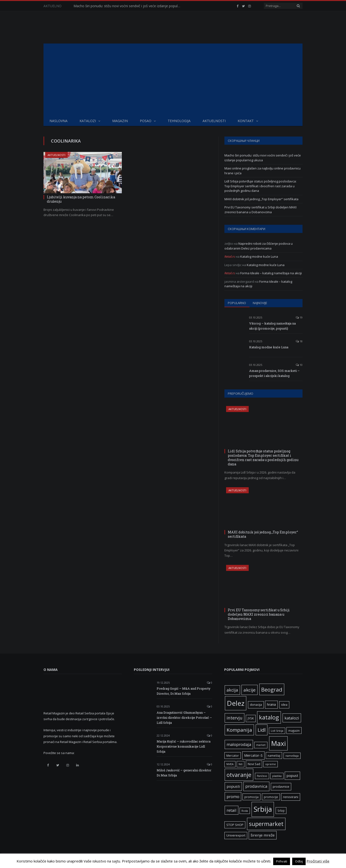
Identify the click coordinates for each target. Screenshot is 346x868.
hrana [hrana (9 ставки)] (271, 704)
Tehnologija (179, 121)
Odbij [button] (299, 861)
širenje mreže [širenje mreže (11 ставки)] (263, 835)
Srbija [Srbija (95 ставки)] (263, 809)
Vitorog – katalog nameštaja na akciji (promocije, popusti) (272, 326)
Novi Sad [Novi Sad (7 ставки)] (254, 764)
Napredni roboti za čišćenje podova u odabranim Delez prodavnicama (259, 246)
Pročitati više (318, 861)
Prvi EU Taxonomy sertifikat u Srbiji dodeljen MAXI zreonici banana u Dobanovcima (260, 210)
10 (299, 365)
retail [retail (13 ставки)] (232, 810)
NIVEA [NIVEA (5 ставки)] (230, 764)
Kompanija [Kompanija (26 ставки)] (239, 730)
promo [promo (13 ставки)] (233, 796)
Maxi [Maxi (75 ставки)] (278, 743)
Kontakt (246, 121)
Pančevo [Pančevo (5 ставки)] (262, 776)
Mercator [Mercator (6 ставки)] (233, 756)
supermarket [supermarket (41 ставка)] (266, 824)
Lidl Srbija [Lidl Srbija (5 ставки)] (277, 731)
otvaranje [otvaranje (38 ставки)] (239, 775)
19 (299, 317)
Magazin (120, 121)
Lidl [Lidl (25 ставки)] (262, 730)
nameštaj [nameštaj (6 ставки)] (274, 756)
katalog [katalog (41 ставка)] (269, 717)
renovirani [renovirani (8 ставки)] (291, 797)
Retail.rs (230, 256)
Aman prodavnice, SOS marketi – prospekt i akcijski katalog (274, 373)
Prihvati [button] (282, 861)
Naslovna (59, 121)
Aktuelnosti (214, 121)
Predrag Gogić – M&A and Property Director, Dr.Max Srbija (184, 691)
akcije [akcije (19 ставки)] (250, 690)
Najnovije (260, 303)
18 (299, 341)
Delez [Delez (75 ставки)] (236, 703)
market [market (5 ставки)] (261, 745)
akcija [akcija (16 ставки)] (232, 690)
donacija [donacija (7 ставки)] (256, 705)
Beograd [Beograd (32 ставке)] (272, 689)
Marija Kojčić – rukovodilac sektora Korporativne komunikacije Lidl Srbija (184, 746)
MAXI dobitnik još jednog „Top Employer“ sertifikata (261, 199)
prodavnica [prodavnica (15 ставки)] (256, 786)
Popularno (237, 303)
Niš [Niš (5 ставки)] (241, 764)
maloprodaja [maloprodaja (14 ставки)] (239, 744)
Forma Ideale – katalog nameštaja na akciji (271, 273)
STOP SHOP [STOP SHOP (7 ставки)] (235, 825)
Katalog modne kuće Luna (259, 256)
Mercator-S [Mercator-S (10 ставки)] (253, 755)
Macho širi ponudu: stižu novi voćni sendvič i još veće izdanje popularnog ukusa (129, 6)
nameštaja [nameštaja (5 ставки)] (292, 756)
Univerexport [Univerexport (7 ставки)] (236, 835)
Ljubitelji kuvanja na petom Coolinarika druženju (81, 199)
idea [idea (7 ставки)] (284, 705)
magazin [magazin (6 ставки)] (294, 731)
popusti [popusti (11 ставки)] (233, 786)
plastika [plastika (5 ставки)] (277, 776)
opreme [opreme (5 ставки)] (271, 764)
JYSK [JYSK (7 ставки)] (251, 718)
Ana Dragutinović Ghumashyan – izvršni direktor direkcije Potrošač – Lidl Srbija (184, 718)
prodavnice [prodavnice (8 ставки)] (281, 787)
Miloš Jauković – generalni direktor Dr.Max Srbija (184, 773)
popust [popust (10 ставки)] (292, 775)
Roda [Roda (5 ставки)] (245, 811)
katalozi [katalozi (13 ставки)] (292, 718)
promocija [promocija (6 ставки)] (251, 797)
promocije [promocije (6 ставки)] (271, 797)
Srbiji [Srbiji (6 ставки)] (281, 811)
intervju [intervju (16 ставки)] (235, 718)
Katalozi (88, 121)
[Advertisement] (173, 80)
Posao (146, 121)
